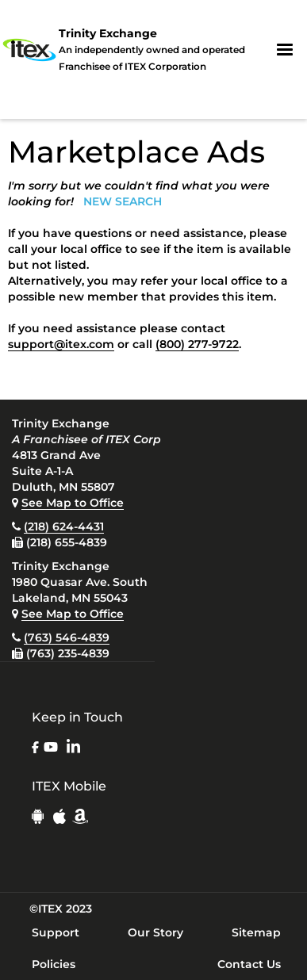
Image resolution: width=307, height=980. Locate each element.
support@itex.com (61, 344)
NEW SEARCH (123, 201)
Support (56, 932)
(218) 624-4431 (64, 526)
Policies (54, 964)
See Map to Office (73, 503)
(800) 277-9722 (197, 344)
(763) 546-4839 (67, 637)
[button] (285, 50)
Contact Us (249, 964)
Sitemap (256, 932)
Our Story (155, 932)
